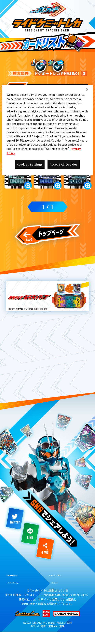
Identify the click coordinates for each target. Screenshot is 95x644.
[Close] (87, 90)
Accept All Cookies (64, 164)
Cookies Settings (30, 164)
